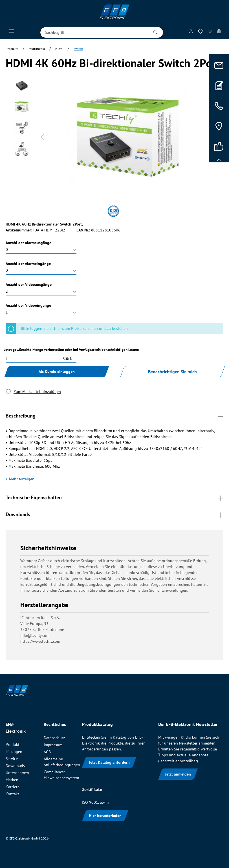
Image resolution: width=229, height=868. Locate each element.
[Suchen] (156, 32)
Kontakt (12, 794)
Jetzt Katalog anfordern (109, 762)
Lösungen (14, 752)
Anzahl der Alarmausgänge (28, 243)
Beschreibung (114, 415)
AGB (47, 752)
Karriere (13, 787)
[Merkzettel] (200, 33)
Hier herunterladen (105, 816)
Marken (12, 780)
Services (13, 759)
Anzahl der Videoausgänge (29, 284)
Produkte (14, 745)
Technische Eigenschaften (114, 497)
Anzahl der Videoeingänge (28, 305)
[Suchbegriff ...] (94, 32)
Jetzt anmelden (178, 774)
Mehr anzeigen (22, 479)
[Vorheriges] (42, 137)
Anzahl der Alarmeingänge (28, 264)
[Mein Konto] (191, 32)
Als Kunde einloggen (57, 372)
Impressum (53, 745)
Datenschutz (54, 738)
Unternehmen (17, 773)
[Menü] (11, 32)
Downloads (114, 514)
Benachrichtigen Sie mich (172, 372)
